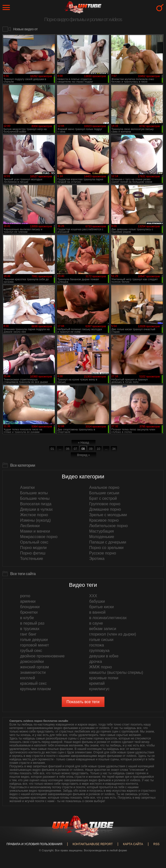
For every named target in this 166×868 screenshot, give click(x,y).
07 (75, 449)
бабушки (97, 601)
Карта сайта (133, 844)
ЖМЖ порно (101, 667)
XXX (93, 596)
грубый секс (31, 651)
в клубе (27, 618)
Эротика (97, 559)
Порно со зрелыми (106, 548)
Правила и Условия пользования (34, 844)
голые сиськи (101, 640)
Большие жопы (34, 493)
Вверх (155, 812)
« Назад (83, 443)
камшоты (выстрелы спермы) (116, 672)
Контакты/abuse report (93, 844)
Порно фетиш (33, 553)
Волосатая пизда (36, 504)
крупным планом (35, 689)
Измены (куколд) (35, 520)
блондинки (30, 607)
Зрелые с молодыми (108, 515)
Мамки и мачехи (35, 531)
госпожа (97, 645)
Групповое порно (105, 504)
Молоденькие (102, 537)
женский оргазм (34, 667)
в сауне (96, 623)
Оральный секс (34, 542)
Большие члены (35, 498)
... (60, 449)
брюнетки (29, 612)
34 (114, 449)
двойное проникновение (42, 656)
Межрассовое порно (39, 537)
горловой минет (34, 645)
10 (98, 449)
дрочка (96, 662)
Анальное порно (104, 487)
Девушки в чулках (36, 509)
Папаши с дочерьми (108, 542)
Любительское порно (109, 526)
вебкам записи (103, 629)
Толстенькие (32, 559)
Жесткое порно (34, 515)
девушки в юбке (104, 656)
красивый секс (33, 683)
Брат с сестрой (103, 498)
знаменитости (33, 672)
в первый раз (32, 623)
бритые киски (102, 607)
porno (25, 596)
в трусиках (30, 629)
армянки (28, 601)
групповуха (100, 651)
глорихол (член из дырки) (113, 634)
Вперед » (83, 455)
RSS (156, 844)
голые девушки (34, 640)
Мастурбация (102, 531)
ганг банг (28, 634)
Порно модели (33, 548)
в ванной (98, 612)
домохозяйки (32, 662)
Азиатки (27, 487)
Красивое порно (104, 520)
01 (52, 449)
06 (68, 449)
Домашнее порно (105, 509)
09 (91, 449)
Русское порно (103, 553)
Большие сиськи (104, 493)
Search (160, 8)
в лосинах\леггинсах (108, 618)
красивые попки (104, 678)
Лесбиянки (30, 526)
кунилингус (100, 689)
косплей (28, 678)
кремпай (97, 683)
